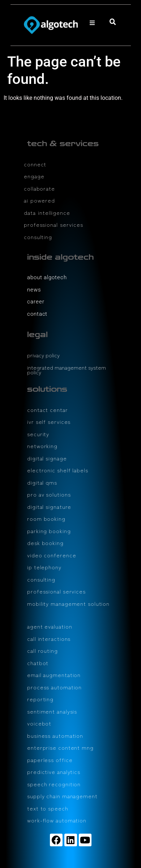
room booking (46, 518)
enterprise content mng (60, 747)
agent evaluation (50, 626)
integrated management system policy (67, 370)
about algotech (47, 277)
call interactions (49, 639)
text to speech (48, 808)
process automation (54, 687)
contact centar (48, 410)
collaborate (39, 188)
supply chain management (62, 796)
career (36, 302)
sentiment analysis (52, 711)
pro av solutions (49, 494)
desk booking (45, 543)
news (34, 290)
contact (37, 314)
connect (35, 164)
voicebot (39, 723)
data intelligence (47, 212)
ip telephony (44, 567)
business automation (55, 735)
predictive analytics (54, 772)
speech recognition (54, 784)
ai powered (39, 200)
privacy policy (43, 355)
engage (34, 176)
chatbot (38, 663)
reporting (40, 699)
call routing (42, 650)
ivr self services (49, 422)
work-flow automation (57, 820)
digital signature (49, 507)
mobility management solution (68, 603)
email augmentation (54, 675)
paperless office (50, 760)
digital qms (42, 482)
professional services (53, 224)
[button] (92, 23)
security (38, 434)
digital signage (47, 458)
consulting (38, 237)
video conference (52, 555)
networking (42, 446)
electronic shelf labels (58, 470)
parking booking (49, 531)
